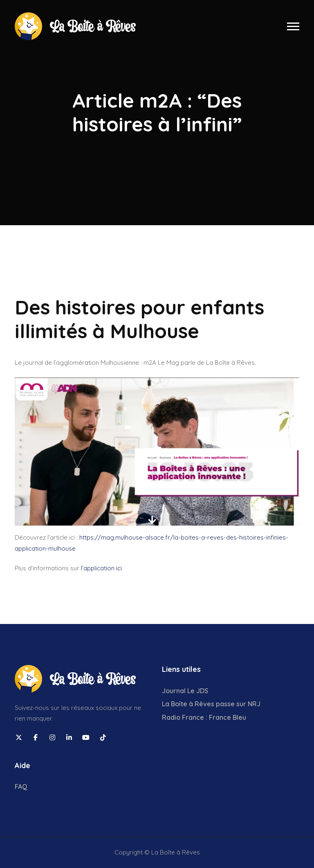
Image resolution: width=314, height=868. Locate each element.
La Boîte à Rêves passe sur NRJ (211, 704)
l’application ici (101, 568)
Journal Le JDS (185, 691)
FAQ (21, 787)
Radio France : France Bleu (204, 717)
